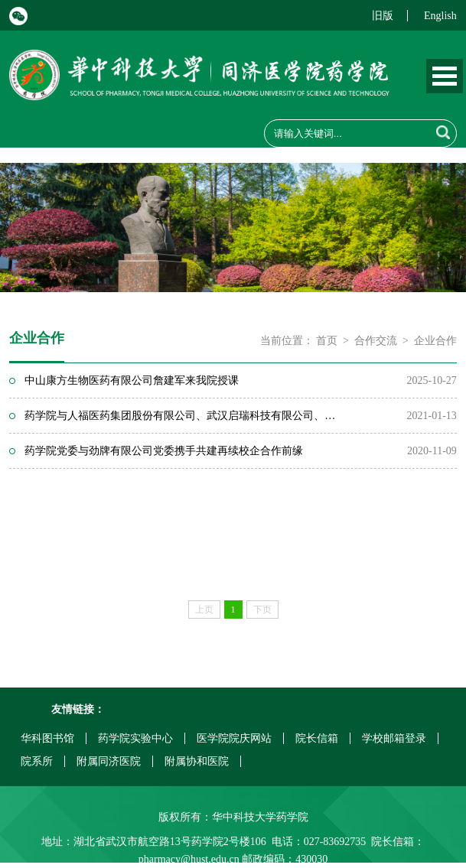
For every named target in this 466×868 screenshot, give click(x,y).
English (440, 16)
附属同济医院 (109, 761)
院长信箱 (317, 738)
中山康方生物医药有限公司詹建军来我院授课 (132, 380)
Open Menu (445, 76)
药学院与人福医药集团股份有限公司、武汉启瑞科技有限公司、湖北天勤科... (184, 416)
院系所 (37, 761)
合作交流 (376, 341)
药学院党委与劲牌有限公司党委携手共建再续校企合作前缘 (164, 451)
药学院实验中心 (135, 738)
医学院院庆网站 (234, 738)
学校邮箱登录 (394, 738)
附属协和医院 (197, 761)
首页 (327, 341)
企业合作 (435, 341)
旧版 (383, 16)
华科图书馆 (47, 738)
